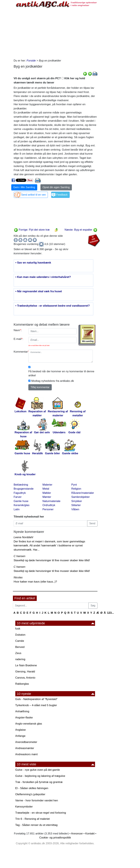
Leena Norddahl (23, 537)
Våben (75, 509)
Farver (18, 497)
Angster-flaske (24, 718)
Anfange (20, 736)
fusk (18, 629)
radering (20, 659)
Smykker (77, 501)
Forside (31, 61)
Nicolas (18, 577)
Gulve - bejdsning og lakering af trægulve (40, 776)
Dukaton (20, 635)
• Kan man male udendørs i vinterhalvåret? (43, 277)
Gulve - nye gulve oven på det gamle (38, 770)
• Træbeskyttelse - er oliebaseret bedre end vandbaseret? (53, 306)
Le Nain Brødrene (26, 665)
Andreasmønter (25, 748)
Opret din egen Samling (56, 187)
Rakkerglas (22, 684)
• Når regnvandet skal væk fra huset (39, 291)
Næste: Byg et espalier (81, 230)
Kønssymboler (24, 807)
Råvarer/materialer (83, 493)
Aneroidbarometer (26, 742)
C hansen (20, 556)
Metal (46, 489)
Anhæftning (22, 711)
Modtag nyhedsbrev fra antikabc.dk (53, 381)
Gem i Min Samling (24, 187)
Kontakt (90, 834)
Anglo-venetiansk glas (29, 724)
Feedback (62, 195)
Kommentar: (20, 352)
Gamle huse (21, 501)
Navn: (18, 330)
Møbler (47, 493)
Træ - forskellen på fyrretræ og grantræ (39, 782)
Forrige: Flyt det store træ (32, 230)
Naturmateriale (52, 501)
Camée (20, 641)
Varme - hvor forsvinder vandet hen (37, 800)
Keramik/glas (22, 505)
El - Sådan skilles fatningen (32, 788)
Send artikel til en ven (34, 195)
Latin (17, 509)
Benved (20, 647)
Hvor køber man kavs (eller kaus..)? (35, 582)
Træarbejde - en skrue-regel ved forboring (41, 813)
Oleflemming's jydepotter (30, 794)
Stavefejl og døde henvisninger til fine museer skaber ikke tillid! (52, 560)
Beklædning (21, 485)
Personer (48, 509)
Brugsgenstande (24, 489)
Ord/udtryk (49, 505)
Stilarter (76, 505)
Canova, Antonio (25, 678)
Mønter (47, 497)
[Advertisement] (56, 33)
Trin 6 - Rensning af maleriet (33, 819)
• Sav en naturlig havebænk (33, 263)
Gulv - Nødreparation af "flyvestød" (36, 699)
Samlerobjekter (81, 497)
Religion (76, 489)
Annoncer (77, 834)
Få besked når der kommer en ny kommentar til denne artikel (61, 373)
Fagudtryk (20, 493)
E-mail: (19, 339)
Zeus (18, 653)
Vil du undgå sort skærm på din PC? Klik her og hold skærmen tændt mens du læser (49, 80)
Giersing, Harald (25, 672)
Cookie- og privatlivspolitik (55, 838)
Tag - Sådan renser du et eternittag (36, 825)
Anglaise (21, 730)
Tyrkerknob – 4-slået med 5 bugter (36, 705)
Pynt (74, 485)
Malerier (47, 485)
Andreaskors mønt (27, 754)
